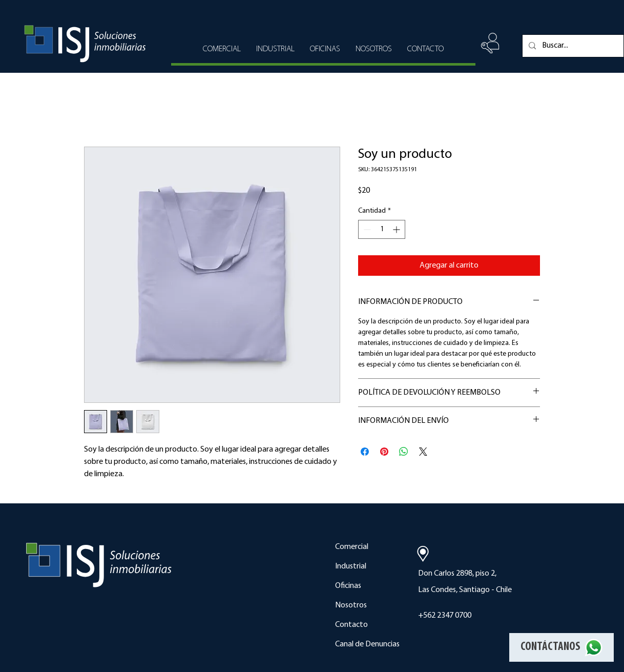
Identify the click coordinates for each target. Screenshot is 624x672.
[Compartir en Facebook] (365, 452)
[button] (325, 49)
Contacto (351, 625)
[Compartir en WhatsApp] (404, 452)
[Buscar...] (572, 46)
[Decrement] (366, 229)
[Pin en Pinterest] (384, 452)
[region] (487, 43)
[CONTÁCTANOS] (561, 647)
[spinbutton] (382, 229)
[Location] (423, 554)
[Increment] (397, 229)
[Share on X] (423, 452)
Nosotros (351, 605)
